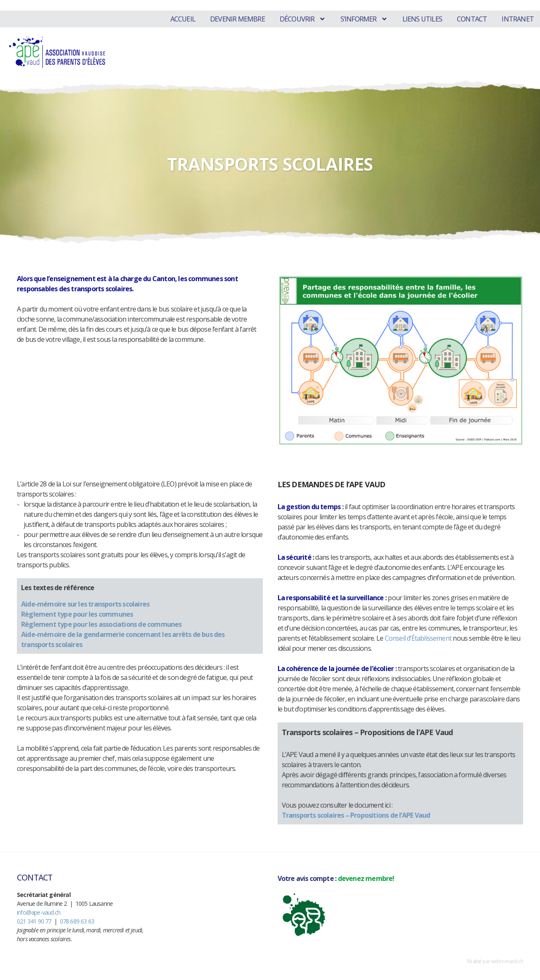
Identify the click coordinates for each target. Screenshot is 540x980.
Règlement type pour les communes (77, 614)
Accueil (183, 19)
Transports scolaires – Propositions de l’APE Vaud (356, 815)
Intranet (518, 19)
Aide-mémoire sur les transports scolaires (85, 604)
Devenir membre (238, 19)
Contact (472, 19)
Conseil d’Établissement (418, 638)
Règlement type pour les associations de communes (101, 624)
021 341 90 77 (34, 921)
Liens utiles (422, 19)
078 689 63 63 (77, 921)
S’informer (364, 19)
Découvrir (303, 19)
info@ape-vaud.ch (39, 912)
